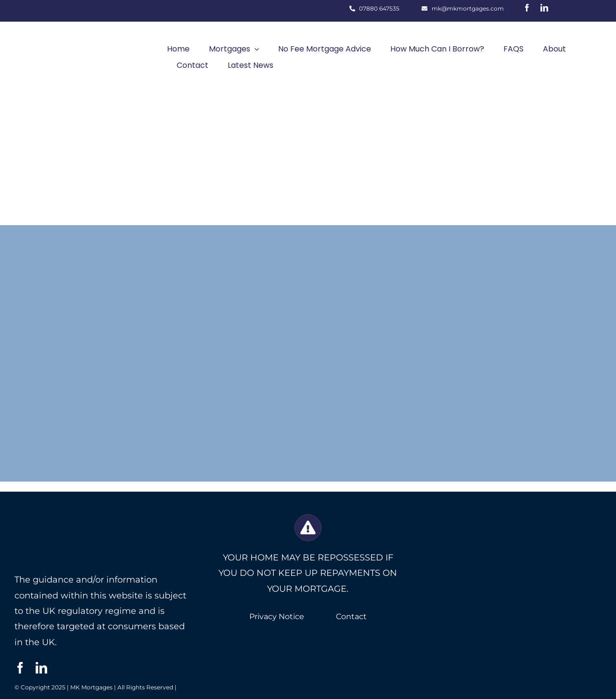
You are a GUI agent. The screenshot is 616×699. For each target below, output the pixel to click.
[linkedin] (544, 8)
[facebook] (527, 8)
